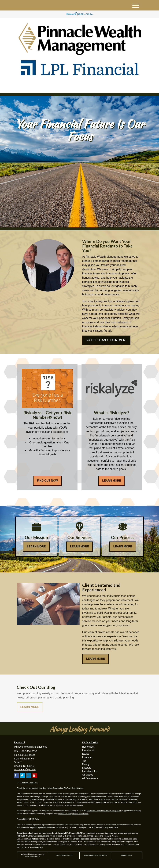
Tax (84, 761)
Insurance (88, 757)
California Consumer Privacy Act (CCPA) (104, 811)
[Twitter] (41, 87)
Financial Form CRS (29, 783)
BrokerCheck (77, 788)
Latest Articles (90, 771)
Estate (86, 754)
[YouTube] (51, 87)
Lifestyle (87, 768)
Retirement (88, 747)
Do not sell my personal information (73, 814)
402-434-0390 (110, 87)
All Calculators (90, 778)
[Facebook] (56, 87)
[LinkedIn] (47, 87)
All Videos (88, 775)
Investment (88, 750)
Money (86, 764)
